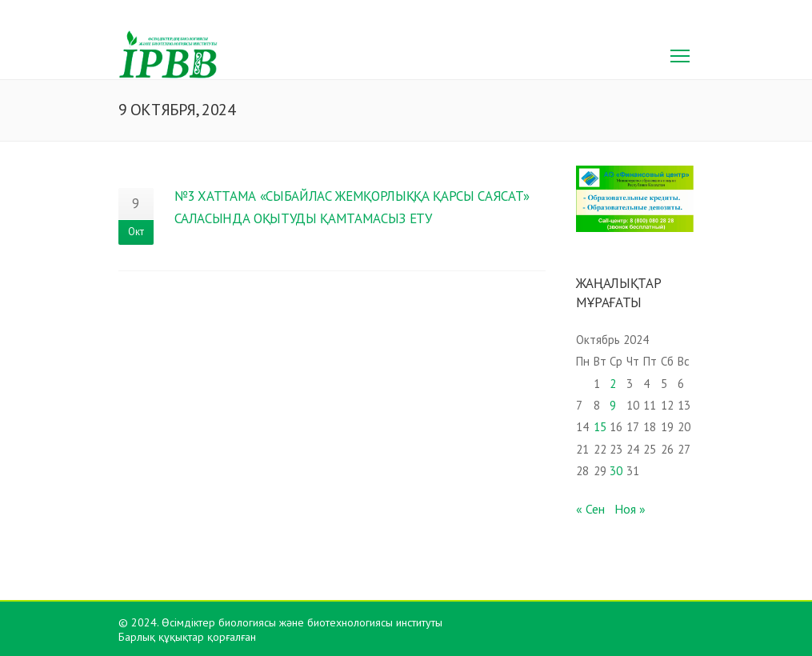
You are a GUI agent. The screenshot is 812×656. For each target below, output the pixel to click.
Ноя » (630, 509)
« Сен (590, 509)
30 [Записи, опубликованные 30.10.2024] (616, 471)
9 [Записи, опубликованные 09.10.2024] (613, 405)
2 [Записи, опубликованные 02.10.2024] (613, 384)
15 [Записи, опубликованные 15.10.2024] (600, 427)
